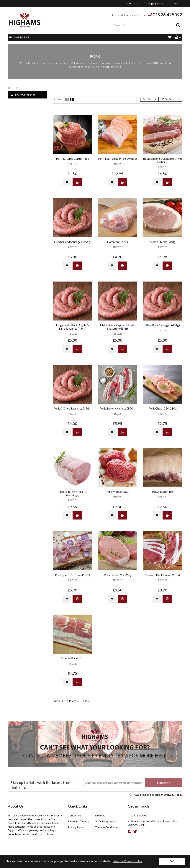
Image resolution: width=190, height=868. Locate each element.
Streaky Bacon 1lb (73, 658)
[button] (178, 37)
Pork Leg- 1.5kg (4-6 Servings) (117, 159)
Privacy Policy (174, 795)
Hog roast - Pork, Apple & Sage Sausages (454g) (72, 327)
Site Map (100, 815)
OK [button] (172, 861)
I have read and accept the (157, 795)
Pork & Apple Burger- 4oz (73, 159)
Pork (17, 88)
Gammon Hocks (117, 242)
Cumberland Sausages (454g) (73, 242)
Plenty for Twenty (78, 821)
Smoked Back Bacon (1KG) (162, 575)
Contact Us (75, 815)
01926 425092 (167, 15)
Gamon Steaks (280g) (163, 242)
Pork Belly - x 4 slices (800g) (117, 408)
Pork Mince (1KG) (117, 492)
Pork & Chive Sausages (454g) (72, 408)
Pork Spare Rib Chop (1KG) (73, 575)
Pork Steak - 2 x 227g (118, 575)
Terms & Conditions (107, 827)
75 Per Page (171, 99)
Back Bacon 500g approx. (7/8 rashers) (162, 160)
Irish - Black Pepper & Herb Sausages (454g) (118, 327)
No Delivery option (106, 821)
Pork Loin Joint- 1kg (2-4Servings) (73, 493)
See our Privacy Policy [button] (127, 861)
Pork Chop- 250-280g (163, 408)
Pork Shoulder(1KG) (162, 492)
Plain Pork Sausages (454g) (163, 325)
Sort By (149, 99)
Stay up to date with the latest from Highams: (41, 785)
